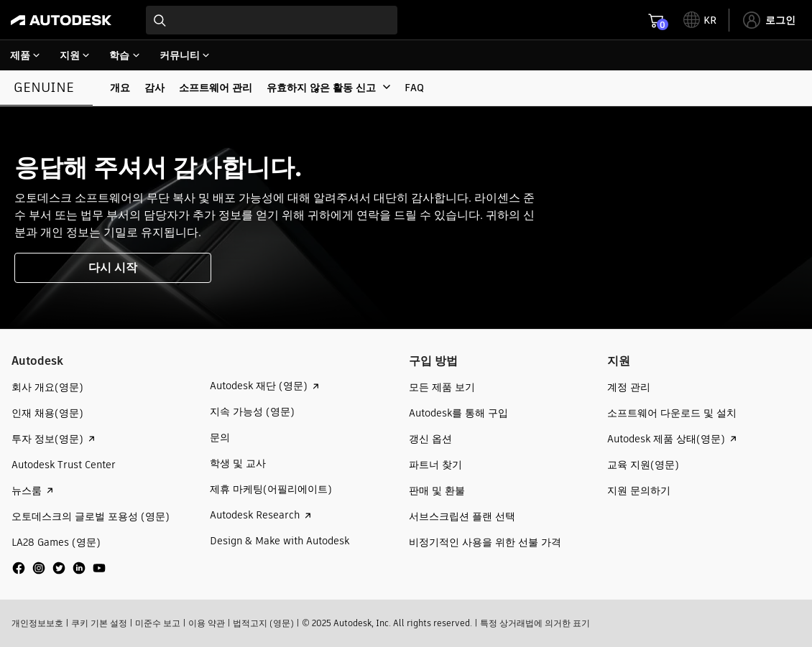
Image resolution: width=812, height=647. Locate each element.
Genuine (44, 87)
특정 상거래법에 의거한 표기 (535, 623)
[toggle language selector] (700, 20)
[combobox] (272, 20)
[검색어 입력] (272, 20)
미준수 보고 (158, 623)
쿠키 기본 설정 (99, 623)
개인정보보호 (37, 623)
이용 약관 (207, 623)
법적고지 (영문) (263, 623)
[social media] (59, 568)
